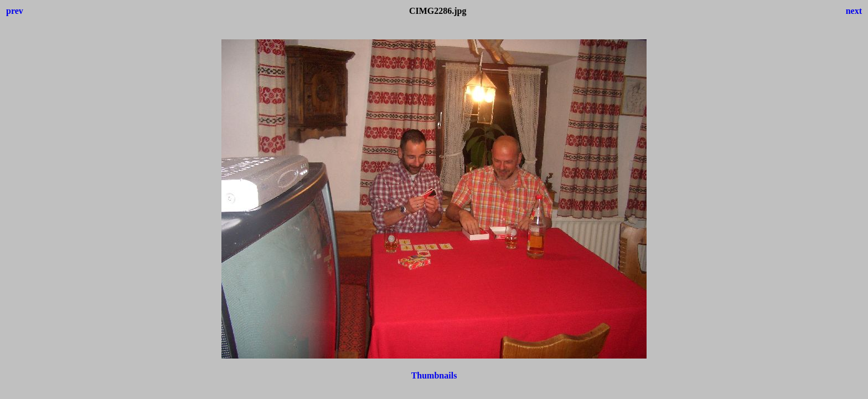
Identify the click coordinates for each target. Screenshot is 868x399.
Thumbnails (434, 375)
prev (15, 11)
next (854, 11)
